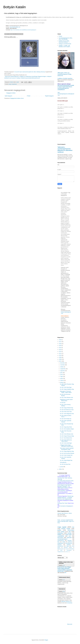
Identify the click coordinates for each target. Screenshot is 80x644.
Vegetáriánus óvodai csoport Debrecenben (66, 400)
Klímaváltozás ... (64, 462)
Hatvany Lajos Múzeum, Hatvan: (65, 513)
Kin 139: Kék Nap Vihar (65, 464)
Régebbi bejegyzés (49, 96)
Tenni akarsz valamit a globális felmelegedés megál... (67, 449)
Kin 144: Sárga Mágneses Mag (67, 451)
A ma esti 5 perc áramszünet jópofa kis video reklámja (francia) (30, 72)
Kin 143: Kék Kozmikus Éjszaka (67, 453)
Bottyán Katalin (15, 7)
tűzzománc (60, 538)
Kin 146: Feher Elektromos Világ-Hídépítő (66, 441)
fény (58, 542)
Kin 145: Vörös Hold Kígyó (66, 443)
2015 (60, 346)
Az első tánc (63, 403)
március (62, 380)
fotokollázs (72, 549)
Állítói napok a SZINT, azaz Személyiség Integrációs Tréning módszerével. (64, 74)
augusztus (63, 371)
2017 (60, 342)
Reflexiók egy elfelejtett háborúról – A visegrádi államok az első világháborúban (65, 498)
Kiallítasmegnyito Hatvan (64, 577)
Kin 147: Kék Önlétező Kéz (66, 438)
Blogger (46, 640)
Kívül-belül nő (62, 589)
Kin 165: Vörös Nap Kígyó (66, 387)
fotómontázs (71, 530)
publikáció (67, 552)
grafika (59, 530)
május (62, 377)
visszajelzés (69, 550)
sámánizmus (60, 546)
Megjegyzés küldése (11, 93)
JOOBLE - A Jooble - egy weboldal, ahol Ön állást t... (65, 46)
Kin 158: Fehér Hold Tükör (66, 412)
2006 (60, 469)
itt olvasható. (70, 603)
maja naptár (62, 527)
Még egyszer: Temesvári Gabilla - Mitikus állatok (66, 392)
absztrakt (69, 540)
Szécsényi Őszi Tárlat (62, 503)
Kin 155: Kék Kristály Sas (66, 419)
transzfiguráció (69, 543)
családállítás (61, 536)
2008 (60, 359)
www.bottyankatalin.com (15, 27)
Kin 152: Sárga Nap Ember (66, 427)
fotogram (69, 545)
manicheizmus (61, 540)
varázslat (69, 538)
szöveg (69, 533)
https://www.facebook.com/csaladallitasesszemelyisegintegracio (23, 30)
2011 (60, 353)
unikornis (70, 542)
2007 (60, 361)
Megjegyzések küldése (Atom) (17, 98)
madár (64, 542)
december (63, 363)
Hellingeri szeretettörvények (65, 44)
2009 (60, 357)
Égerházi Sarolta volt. (66, 601)
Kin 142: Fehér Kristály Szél (66, 455)
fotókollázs (60, 533)
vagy (59, 92)
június (62, 375)
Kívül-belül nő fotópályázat (66, 506)
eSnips (64, 565)
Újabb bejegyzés (8, 96)
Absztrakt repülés (68, 547)
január (62, 467)
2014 (60, 348)
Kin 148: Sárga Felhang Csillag (67, 436)
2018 (60, 340)
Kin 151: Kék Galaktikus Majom (67, 429)
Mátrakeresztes (61, 549)
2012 (60, 351)
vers (70, 536)
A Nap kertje (68, 535)
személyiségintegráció (62, 539)
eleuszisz (60, 545)
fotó (73, 527)
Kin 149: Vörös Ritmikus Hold (66, 434)
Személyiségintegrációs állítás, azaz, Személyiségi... (66, 39)
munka (67, 549)
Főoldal (29, 96)
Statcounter (70, 624)
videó (61, 550)
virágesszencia (60, 552)
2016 (60, 344)
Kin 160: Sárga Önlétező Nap (66, 408)
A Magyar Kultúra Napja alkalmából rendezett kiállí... (67, 446)
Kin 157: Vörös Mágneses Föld (67, 414)
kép (70, 532)
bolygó (10, 84)
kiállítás (59, 535)
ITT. (65, 573)
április (62, 379)
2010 (60, 355)
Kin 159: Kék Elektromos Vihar (67, 410)
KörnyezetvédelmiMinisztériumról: (32, 78)
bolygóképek (14, 84)
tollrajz (63, 532)
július (62, 373)
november (63, 365)
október (62, 367)
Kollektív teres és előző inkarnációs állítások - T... (64, 41)
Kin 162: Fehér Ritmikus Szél (66, 398)
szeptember (63, 369)
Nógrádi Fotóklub (64, 488)
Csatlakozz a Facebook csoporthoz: (65, 78)
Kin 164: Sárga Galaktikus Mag (67, 389)
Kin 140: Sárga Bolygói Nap (66, 460)
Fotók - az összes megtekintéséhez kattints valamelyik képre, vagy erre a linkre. (66, 521)
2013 (60, 349)
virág (67, 546)
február (62, 382)
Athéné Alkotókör (61, 491)
